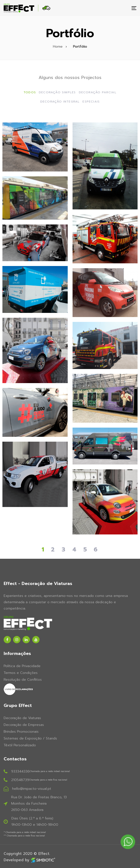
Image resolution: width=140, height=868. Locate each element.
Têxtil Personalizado (20, 745)
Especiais (91, 102)
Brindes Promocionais (21, 732)
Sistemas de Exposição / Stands (30, 738)
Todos (30, 92)
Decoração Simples (57, 92)
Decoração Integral (60, 102)
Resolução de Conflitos (23, 680)
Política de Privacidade (22, 666)
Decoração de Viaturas (22, 718)
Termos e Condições (21, 673)
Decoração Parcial (98, 92)
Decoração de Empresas (24, 725)
